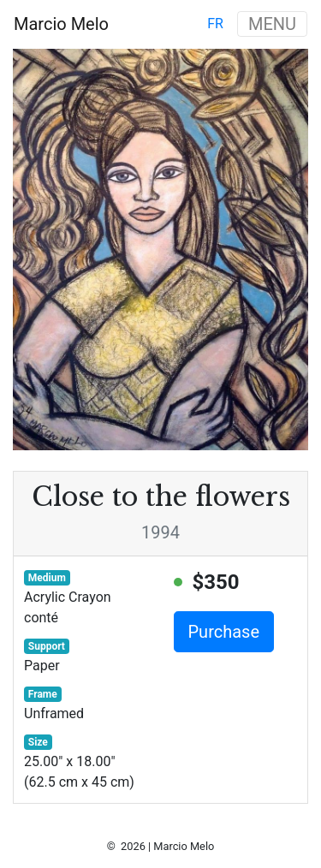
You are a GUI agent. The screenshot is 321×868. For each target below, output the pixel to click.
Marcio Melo (61, 24)
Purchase (224, 632)
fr (215, 24)
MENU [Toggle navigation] (272, 24)
